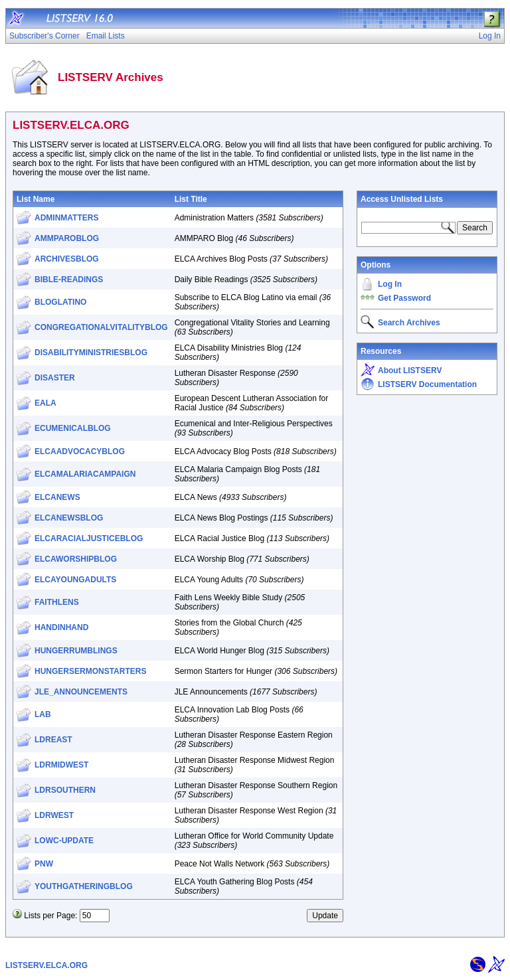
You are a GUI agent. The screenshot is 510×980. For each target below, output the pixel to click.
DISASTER (55, 378)
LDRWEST (54, 815)
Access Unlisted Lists (402, 199)
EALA (45, 403)
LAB (43, 714)
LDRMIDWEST (61, 765)
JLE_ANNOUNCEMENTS (81, 692)
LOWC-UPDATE (64, 841)
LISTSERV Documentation (427, 384)
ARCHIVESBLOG (67, 259)
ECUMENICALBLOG (73, 428)
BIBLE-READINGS (69, 280)
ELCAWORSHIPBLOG (76, 559)
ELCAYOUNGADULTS (75, 580)
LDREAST (53, 740)
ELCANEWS (57, 497)
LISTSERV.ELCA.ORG (46, 965)
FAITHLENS (57, 602)
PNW (44, 864)
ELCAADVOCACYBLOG (80, 451)
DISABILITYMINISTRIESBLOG (91, 353)
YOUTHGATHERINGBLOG (84, 886)
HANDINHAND (61, 627)
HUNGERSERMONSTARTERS (90, 671)
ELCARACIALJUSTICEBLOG (89, 538)
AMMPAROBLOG (67, 238)
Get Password (404, 298)
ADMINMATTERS (66, 218)
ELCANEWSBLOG (69, 518)
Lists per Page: (50, 916)
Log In (390, 284)
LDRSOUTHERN (65, 790)
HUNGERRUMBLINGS (76, 651)
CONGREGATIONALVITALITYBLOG (101, 327)
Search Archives (409, 323)
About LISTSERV (410, 370)
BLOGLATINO (60, 302)
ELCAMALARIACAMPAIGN (85, 474)
